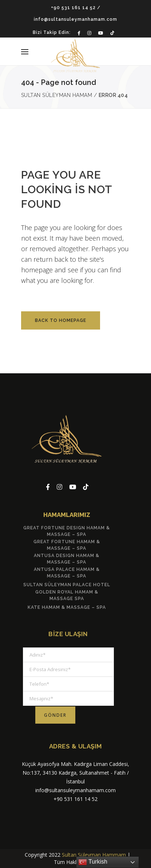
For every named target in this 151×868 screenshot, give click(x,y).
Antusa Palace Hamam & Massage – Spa (67, 573)
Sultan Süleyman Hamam (57, 95)
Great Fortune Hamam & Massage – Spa (67, 545)
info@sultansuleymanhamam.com (75, 19)
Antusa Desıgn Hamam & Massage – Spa (67, 559)
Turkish (93, 862)
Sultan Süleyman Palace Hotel (67, 585)
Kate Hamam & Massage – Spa (67, 607)
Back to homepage (61, 320)
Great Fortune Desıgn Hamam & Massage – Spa (67, 531)
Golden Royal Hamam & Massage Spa (67, 595)
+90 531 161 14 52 (73, 8)
